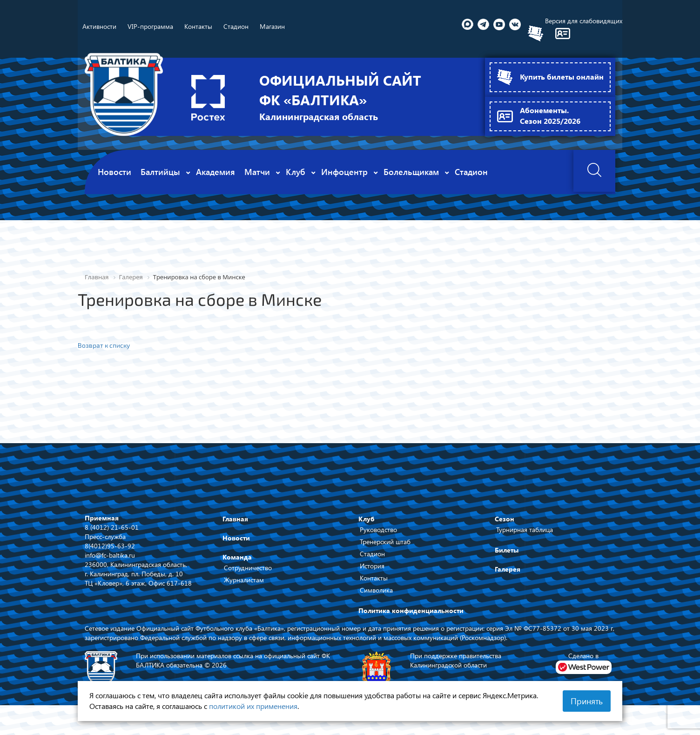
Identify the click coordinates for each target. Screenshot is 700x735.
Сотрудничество (248, 567)
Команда (237, 556)
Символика (376, 590)
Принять (587, 701)
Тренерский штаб (385, 541)
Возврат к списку (104, 345)
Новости (236, 537)
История (372, 565)
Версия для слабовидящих (584, 21)
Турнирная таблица (525, 529)
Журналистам (244, 579)
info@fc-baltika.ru (110, 554)
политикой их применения (253, 706)
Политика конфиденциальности (411, 610)
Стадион (372, 553)
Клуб (367, 518)
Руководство (378, 529)
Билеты (507, 550)
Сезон (505, 518)
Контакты (374, 577)
